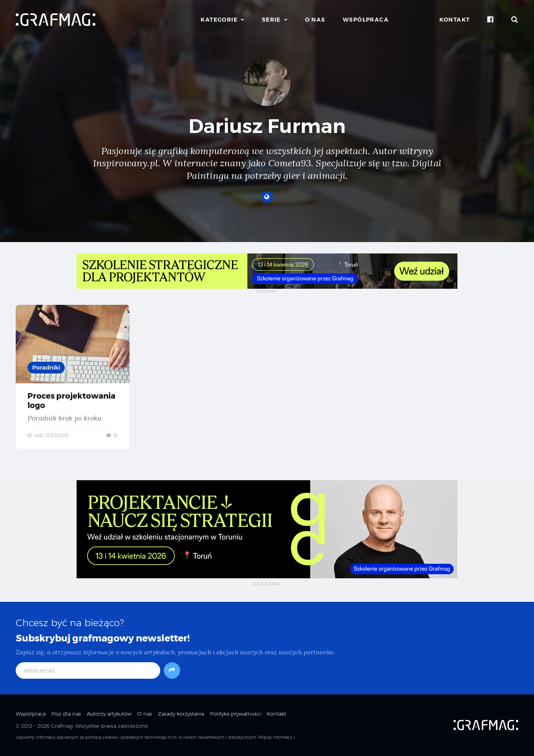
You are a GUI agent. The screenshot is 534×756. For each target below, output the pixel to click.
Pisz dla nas (66, 714)
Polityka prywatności (235, 714)
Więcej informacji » (277, 737)
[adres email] (88, 670)
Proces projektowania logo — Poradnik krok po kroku (73, 377)
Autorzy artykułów (109, 714)
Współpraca (366, 20)
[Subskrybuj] (172, 670)
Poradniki (46, 367)
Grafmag (62, 726)
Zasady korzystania (181, 714)
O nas (315, 20)
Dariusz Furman (267, 126)
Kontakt (455, 20)
